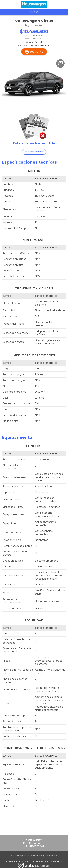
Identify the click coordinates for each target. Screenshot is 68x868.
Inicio (34, 12)
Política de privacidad (21, 855)
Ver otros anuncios (34, 152)
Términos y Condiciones (45, 855)
